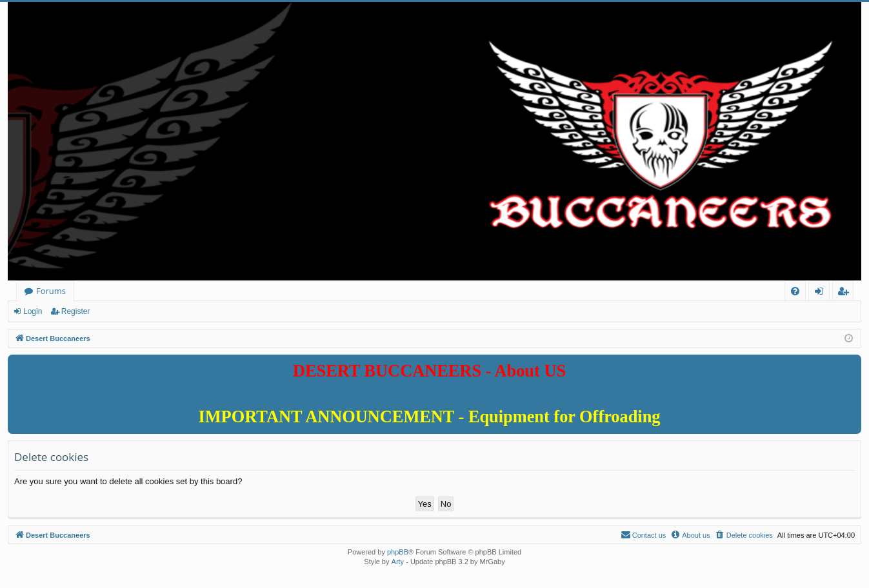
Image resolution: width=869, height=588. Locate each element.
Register (76, 311)
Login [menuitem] (822, 293)
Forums (51, 291)
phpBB (398, 552)
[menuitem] (795, 291)
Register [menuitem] (846, 293)
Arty (398, 562)
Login (33, 311)
